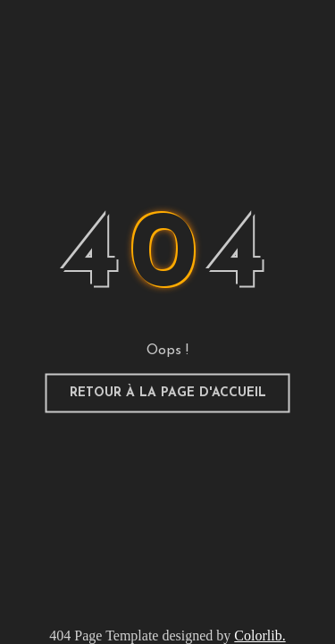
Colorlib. (260, 636)
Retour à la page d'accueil (168, 393)
